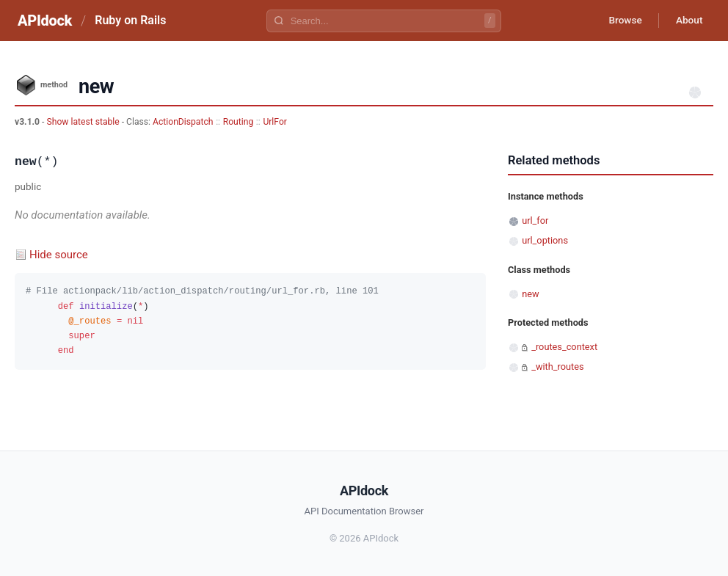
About (688, 21)
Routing (239, 122)
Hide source (59, 255)
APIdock (45, 21)
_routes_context (564, 347)
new (530, 294)
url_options (545, 240)
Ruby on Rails (130, 20)
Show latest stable (84, 122)
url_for (535, 220)
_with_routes (557, 367)
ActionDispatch (183, 122)
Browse (621, 21)
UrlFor (275, 122)
